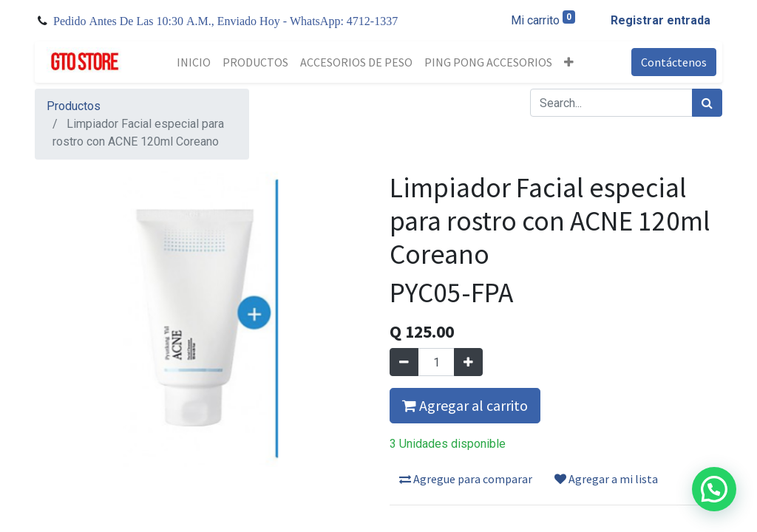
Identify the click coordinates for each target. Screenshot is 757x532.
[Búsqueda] (707, 103)
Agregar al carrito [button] (465, 405)
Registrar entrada (661, 20)
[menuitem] (194, 62)
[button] (569, 62)
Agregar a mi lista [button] (606, 479)
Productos (74, 106)
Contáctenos (674, 62)
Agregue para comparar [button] (466, 479)
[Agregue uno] (468, 362)
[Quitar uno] (404, 362)
